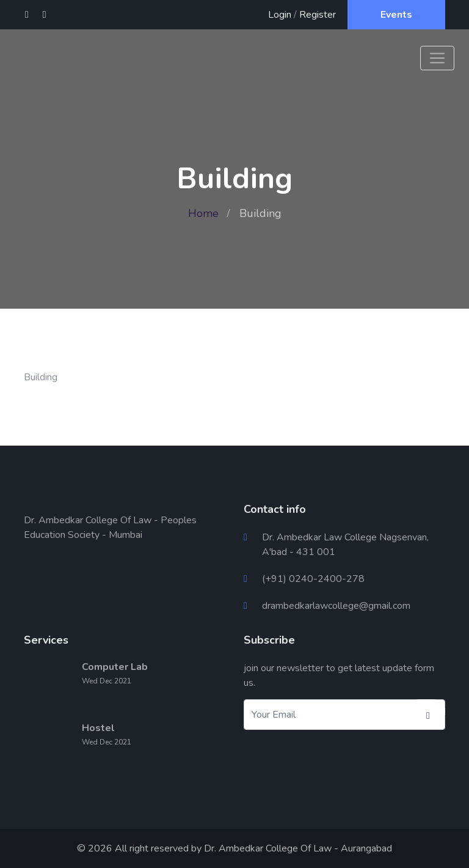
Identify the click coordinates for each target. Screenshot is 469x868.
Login (280, 15)
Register (318, 15)
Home (203, 213)
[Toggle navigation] (437, 58)
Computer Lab (115, 667)
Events (396, 15)
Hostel (98, 728)
